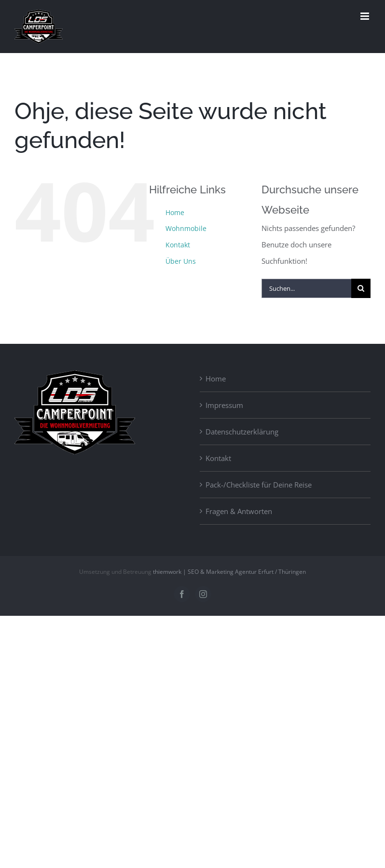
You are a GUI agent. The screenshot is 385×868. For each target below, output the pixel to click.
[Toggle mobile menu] (365, 16)
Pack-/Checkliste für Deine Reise (259, 485)
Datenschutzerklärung (242, 432)
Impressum (224, 405)
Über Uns (181, 261)
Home (175, 212)
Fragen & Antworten (239, 511)
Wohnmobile (186, 228)
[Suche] (361, 288)
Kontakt (178, 245)
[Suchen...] (306, 288)
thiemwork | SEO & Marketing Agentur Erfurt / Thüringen (229, 572)
